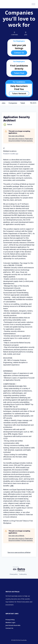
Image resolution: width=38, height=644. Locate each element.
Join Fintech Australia (13, 625)
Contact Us (19, 53)
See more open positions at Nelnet (19, 552)
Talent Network (19, 93)
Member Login (10, 622)
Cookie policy (23, 574)
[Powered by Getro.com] (19, 569)
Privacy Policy (10, 620)
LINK (12, 486)
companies (13, 103)
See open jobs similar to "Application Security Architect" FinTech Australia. (21, 140)
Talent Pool (19, 73)
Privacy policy (14, 574)
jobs (3, 103)
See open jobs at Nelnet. (16, 136)
